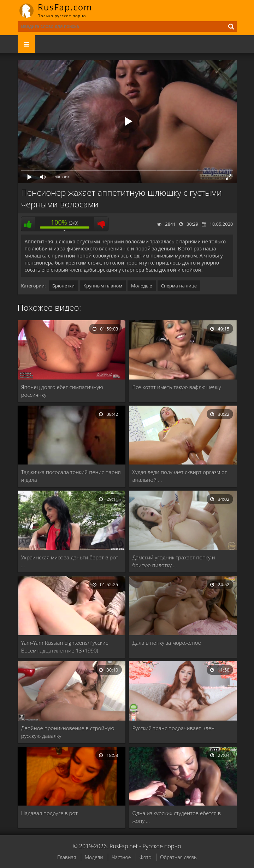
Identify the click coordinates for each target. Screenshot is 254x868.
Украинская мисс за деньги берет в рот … (70, 561)
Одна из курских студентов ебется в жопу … (177, 817)
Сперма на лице (179, 286)
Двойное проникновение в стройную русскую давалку (68, 732)
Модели (94, 857)
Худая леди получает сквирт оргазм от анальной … (180, 476)
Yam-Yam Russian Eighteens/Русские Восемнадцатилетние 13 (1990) (65, 647)
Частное (121, 857)
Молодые (142, 286)
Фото (145, 857)
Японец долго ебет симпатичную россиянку (62, 391)
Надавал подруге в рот (49, 813)
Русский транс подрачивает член (174, 728)
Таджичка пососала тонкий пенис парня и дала (71, 476)
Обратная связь (178, 857)
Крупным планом (103, 286)
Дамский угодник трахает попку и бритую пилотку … (174, 561)
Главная (67, 857)
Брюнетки (63, 286)
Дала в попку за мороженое (167, 643)
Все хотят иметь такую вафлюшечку (177, 387)
